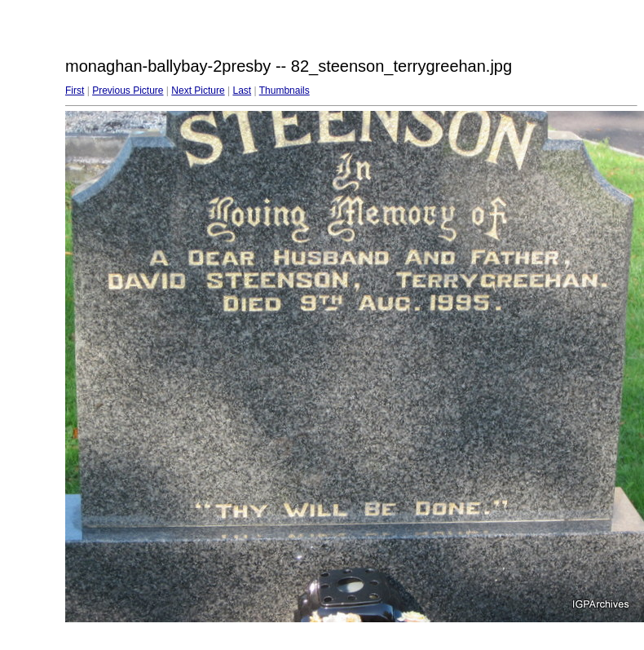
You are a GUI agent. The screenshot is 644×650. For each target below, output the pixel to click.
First (75, 91)
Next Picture (198, 91)
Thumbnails (285, 91)
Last (242, 91)
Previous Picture (128, 91)
